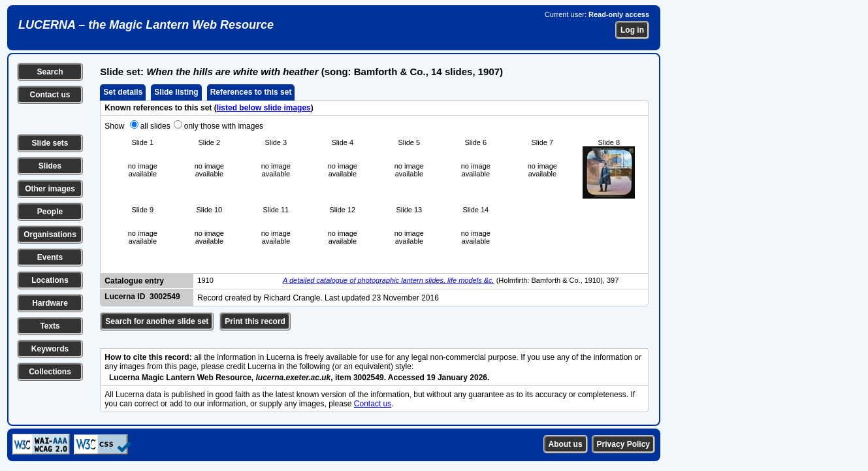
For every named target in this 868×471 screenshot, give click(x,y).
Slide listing (176, 92)
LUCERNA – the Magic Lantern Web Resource (146, 25)
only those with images (224, 126)
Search (50, 72)
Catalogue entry (134, 281)
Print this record (255, 321)
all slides (155, 126)
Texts (50, 326)
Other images (50, 189)
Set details (123, 92)
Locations (50, 280)
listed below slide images (264, 108)
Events (50, 257)
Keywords (50, 349)
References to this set (251, 92)
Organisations (50, 235)
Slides (50, 166)
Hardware (50, 303)
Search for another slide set (157, 321)
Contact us (50, 95)
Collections (50, 372)
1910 (205, 280)
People (50, 212)
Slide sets (50, 143)
